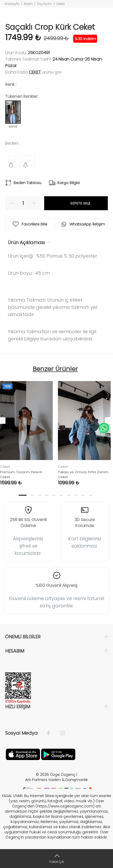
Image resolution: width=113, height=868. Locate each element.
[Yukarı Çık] (56, 859)
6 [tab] (61, 495)
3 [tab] (39, 495)
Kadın (28, 4)
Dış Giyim (44, 4)
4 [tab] (47, 495)
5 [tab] (54, 495)
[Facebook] (51, 733)
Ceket (60, 4)
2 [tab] (32, 495)
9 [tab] (83, 495)
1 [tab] (23, 495)
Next (108, 420)
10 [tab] (90, 495)
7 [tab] (69, 495)
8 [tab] (76, 495)
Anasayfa (12, 4)
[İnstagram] (60, 733)
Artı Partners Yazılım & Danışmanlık (56, 780)
